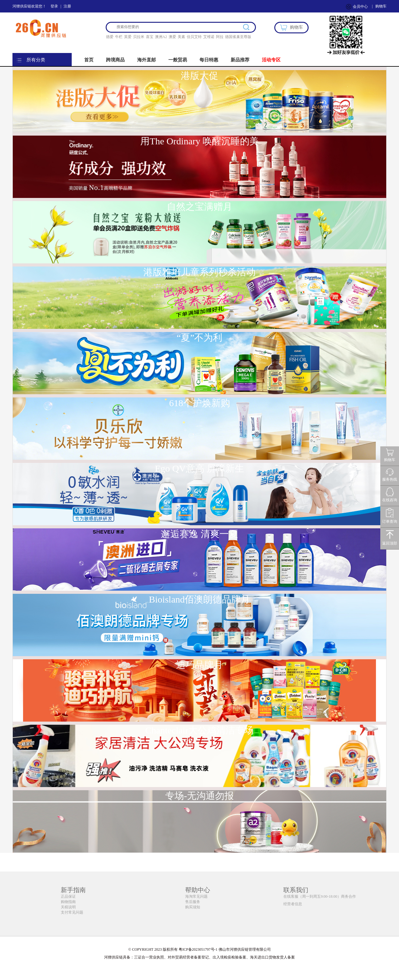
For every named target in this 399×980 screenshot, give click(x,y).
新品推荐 (240, 60)
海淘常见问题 (196, 896)
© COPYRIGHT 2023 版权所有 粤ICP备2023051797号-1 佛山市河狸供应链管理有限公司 (199, 949)
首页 (89, 60)
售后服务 (193, 902)
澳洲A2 (161, 37)
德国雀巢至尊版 (238, 37)
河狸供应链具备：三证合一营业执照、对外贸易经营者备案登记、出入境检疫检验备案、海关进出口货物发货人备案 (199, 957)
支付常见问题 (72, 912)
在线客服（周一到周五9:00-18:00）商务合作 (320, 896)
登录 (54, 6)
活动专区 (271, 60)
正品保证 (68, 896)
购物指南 (68, 902)
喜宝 (150, 37)
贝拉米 (139, 37)
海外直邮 (147, 60)
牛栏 (119, 37)
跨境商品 (115, 60)
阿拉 (220, 37)
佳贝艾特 (194, 37)
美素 (181, 37)
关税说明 (68, 907)
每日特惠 (209, 60)
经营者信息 (293, 904)
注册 (67, 6)
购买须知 (193, 907)
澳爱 (172, 37)
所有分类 (36, 60)
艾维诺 (209, 37)
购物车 (381, 6)
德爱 (110, 37)
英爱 (128, 37)
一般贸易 (178, 60)
